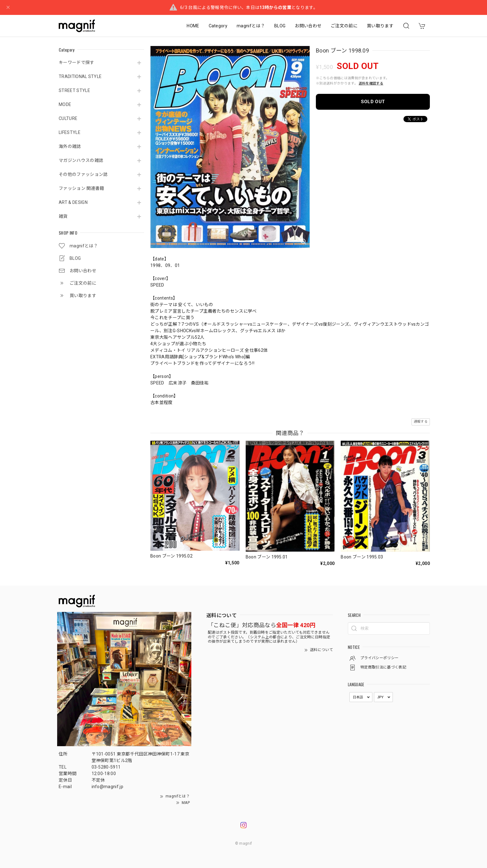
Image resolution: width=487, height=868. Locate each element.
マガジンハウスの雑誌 (81, 160)
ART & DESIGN (73, 202)
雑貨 (63, 216)
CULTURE (68, 118)
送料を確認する (371, 83)
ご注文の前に (344, 26)
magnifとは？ (251, 26)
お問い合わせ (308, 26)
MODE (65, 104)
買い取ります (380, 26)
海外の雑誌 (70, 146)
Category (218, 26)
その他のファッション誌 (83, 174)
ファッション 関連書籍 (82, 188)
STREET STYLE (74, 90)
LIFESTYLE (70, 132)
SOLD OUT (373, 102)
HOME (193, 26)
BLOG (280, 26)
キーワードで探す (77, 62)
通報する (421, 422)
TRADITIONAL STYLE (80, 76)
